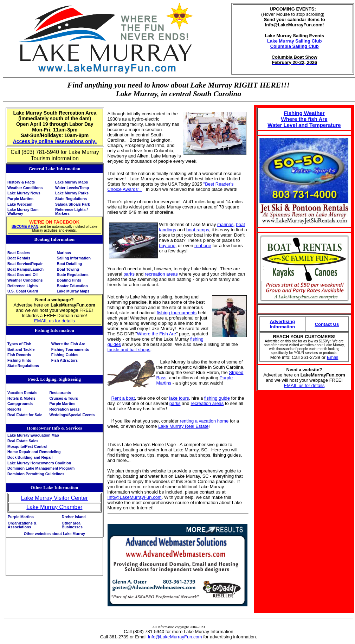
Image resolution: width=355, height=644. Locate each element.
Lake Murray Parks (72, 193)
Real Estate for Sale (25, 415)
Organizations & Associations (22, 525)
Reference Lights (22, 286)
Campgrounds (20, 404)
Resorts (14, 409)
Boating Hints (69, 280)
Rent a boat (123, 398)
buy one (167, 246)
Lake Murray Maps (72, 182)
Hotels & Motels (21, 398)
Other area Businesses (72, 525)
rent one (203, 246)
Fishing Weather (304, 113)
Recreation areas (64, 409)
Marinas (64, 253)
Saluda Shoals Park (73, 204)
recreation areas (161, 274)
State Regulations (71, 199)
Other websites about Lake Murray (54, 534)
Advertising (283, 321)
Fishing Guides (65, 355)
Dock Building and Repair (30, 457)
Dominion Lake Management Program (41, 468)
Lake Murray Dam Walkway (23, 211)
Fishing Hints (19, 360)
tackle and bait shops (129, 350)
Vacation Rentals (22, 393)
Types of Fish (19, 344)
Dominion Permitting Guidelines (36, 474)
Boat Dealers (19, 253)
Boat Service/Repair (25, 264)
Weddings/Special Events (72, 415)
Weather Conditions (25, 188)
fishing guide (217, 398)
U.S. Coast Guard (23, 291)
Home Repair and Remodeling (34, 452)
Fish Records (19, 355)
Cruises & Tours (64, 398)
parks (129, 274)
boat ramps (198, 230)
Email (333, 357)
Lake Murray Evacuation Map (33, 435)
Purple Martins (20, 199)
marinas (225, 224)
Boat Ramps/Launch (25, 269)
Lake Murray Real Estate (183, 426)
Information (283, 327)
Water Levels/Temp (72, 188)
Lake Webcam (20, 204)
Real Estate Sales (23, 441)
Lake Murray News (24, 193)
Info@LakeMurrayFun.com (135, 497)
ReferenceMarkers (71, 211)
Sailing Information (74, 258)
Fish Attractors (64, 360)
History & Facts (21, 182)
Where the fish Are (304, 119)
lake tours (179, 398)
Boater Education (72, 286)
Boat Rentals (19, 258)
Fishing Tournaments (70, 349)
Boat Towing (68, 269)
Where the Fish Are (68, 344)
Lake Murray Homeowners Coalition (39, 463)
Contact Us (327, 324)
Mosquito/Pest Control (27, 446)
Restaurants (60, 393)
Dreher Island (74, 517)
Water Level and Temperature (304, 125)
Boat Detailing (70, 264)
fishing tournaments (177, 313)
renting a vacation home (204, 421)
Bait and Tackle (21, 349)
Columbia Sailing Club (295, 46)
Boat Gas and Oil (22, 275)
